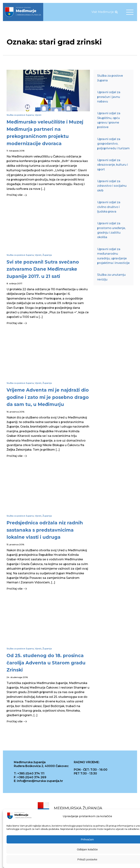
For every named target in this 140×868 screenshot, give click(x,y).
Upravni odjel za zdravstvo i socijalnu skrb (112, 186)
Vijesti (38, 115)
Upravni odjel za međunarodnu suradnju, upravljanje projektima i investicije (113, 256)
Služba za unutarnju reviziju (111, 277)
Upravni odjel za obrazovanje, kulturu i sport (112, 165)
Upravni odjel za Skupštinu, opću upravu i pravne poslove (109, 120)
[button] (48, 195)
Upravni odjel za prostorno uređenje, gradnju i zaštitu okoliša (111, 230)
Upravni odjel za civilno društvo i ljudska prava (109, 207)
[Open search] (116, 12)
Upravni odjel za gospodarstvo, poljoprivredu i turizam (113, 144)
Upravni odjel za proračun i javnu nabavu (109, 97)
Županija (47, 255)
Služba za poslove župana (20, 115)
